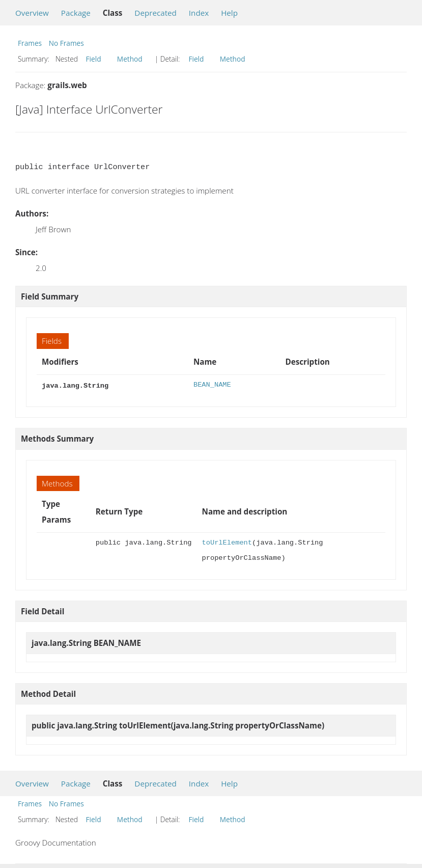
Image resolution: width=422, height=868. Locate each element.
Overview (32, 13)
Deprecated (156, 13)
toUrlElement (227, 542)
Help (229, 13)
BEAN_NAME (212, 385)
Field (94, 59)
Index (199, 13)
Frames (30, 43)
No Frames (66, 43)
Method (130, 59)
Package (76, 13)
